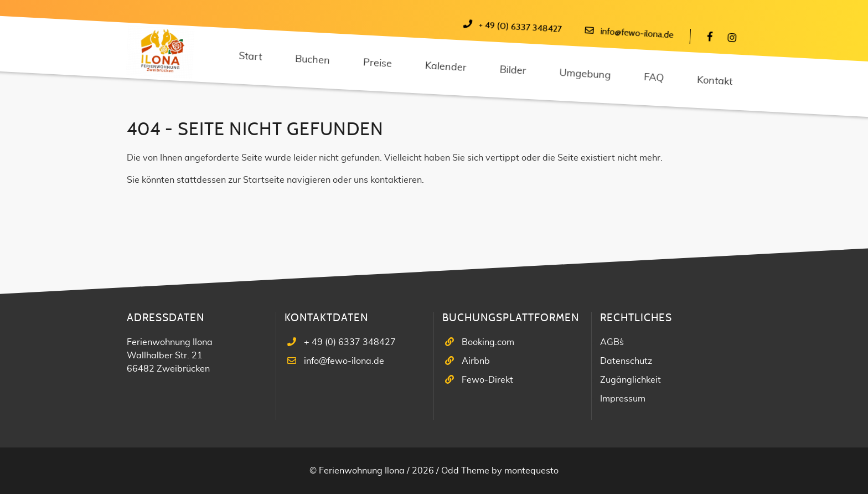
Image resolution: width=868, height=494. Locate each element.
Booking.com (488, 342)
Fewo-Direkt (487, 380)
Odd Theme (465, 471)
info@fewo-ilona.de (637, 34)
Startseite (264, 180)
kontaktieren (396, 180)
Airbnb (476, 361)
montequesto (531, 471)
